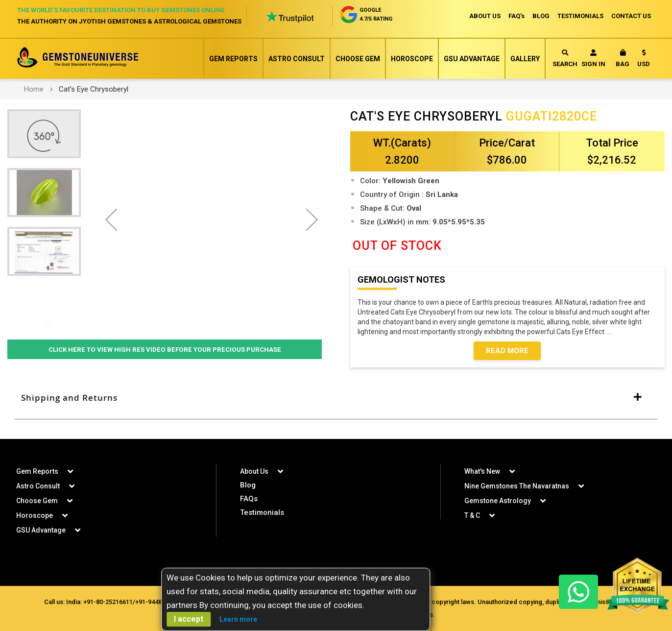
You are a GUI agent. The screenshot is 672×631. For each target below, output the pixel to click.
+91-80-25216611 (108, 602)
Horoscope (412, 59)
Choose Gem (358, 59)
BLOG (541, 16)
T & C (472, 515)
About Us (254, 471)
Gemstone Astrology (498, 501)
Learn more (238, 619)
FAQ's (516, 16)
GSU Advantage (472, 59)
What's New (482, 471)
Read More (507, 351)
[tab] (336, 398)
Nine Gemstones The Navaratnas (517, 486)
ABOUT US (485, 16)
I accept (189, 619)
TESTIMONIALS (580, 16)
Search (565, 59)
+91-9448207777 (159, 602)
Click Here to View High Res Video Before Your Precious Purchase (165, 349)
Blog (248, 485)
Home (34, 89)
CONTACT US (631, 16)
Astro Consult (297, 59)
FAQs (249, 499)
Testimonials (262, 512)
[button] (644, 60)
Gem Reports (233, 59)
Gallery (525, 59)
